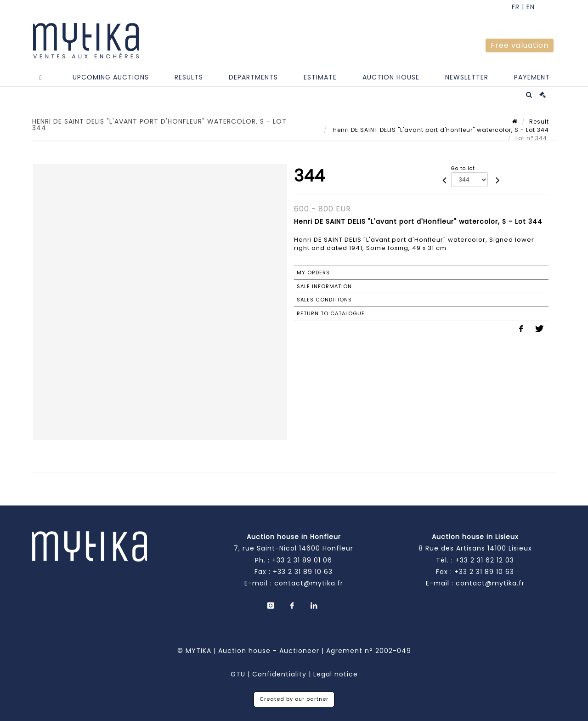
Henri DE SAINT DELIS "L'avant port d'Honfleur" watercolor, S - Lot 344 (440, 130)
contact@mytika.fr (309, 583)
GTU (238, 674)
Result (539, 122)
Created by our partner (294, 699)
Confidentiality (279, 674)
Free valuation (520, 45)
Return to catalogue (331, 313)
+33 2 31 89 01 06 (302, 560)
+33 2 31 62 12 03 (485, 560)
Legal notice (336, 674)
